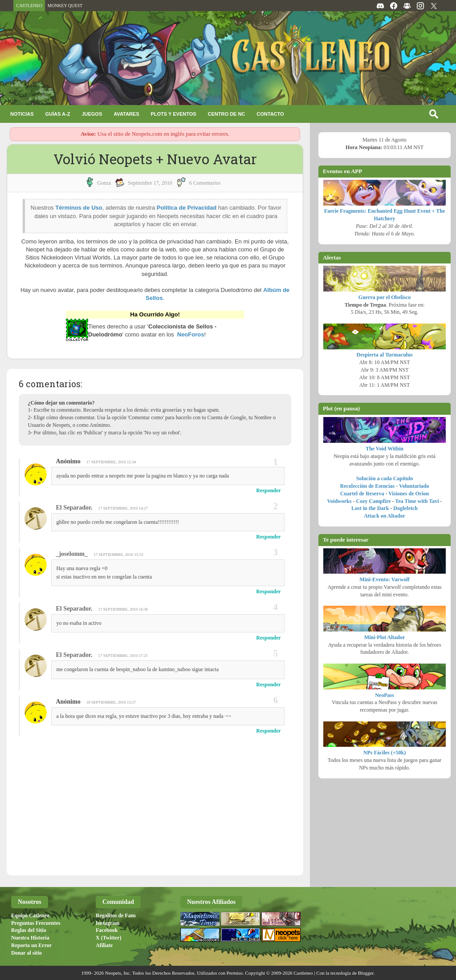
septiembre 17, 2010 (150, 183)
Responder (268, 490)
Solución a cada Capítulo (385, 478)
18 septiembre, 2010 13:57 (111, 702)
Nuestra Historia (30, 938)
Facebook (107, 930)
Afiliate (104, 945)
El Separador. (74, 508)
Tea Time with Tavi (417, 501)
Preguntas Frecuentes (36, 923)
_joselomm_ (72, 554)
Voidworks (340, 501)
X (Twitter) (108, 938)
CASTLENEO (29, 6)
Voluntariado (414, 486)
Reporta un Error (31, 945)
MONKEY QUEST (65, 6)
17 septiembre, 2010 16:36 (123, 609)
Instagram (108, 923)
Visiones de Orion (409, 494)
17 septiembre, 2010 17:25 (123, 656)
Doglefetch (405, 508)
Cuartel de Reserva (362, 494)
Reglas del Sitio (29, 930)
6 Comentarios (205, 183)
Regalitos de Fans (116, 915)
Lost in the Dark (370, 508)
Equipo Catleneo (30, 915)
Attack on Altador (385, 516)
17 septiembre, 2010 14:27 (123, 508)
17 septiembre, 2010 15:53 (118, 555)
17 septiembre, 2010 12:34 (111, 462)
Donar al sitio (26, 953)
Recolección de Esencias (368, 486)
